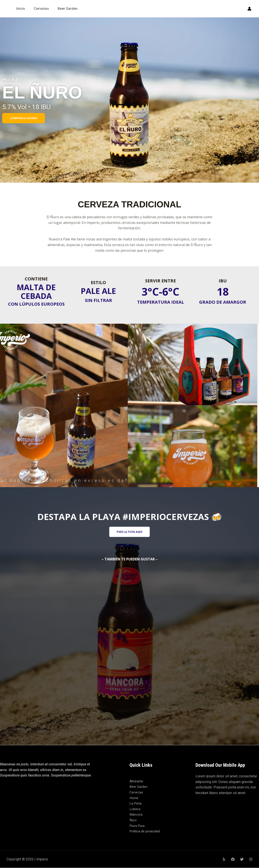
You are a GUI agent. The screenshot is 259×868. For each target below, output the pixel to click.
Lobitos (135, 809)
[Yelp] (224, 860)
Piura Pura (137, 826)
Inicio (21, 9)
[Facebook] (233, 860)
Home (134, 798)
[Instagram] (251, 860)
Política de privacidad (146, 832)
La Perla (136, 804)
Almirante (137, 782)
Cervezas (41, 9)
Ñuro (133, 821)
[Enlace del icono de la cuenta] (249, 9)
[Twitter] (242, 860)
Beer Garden (68, 9)
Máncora (136, 815)
